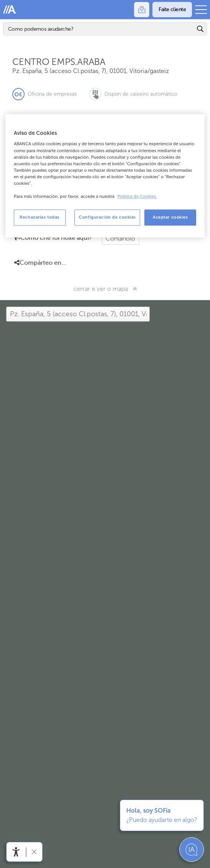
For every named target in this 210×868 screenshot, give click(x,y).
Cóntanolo (120, 238)
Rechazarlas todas (40, 217)
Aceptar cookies (170, 217)
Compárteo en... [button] (40, 263)
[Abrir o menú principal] (201, 10)
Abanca (10, 10)
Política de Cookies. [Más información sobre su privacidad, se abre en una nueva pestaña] (137, 197)
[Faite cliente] (172, 10)
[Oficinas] (142, 10)
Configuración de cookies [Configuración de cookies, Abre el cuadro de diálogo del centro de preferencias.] (107, 217)
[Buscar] (99, 29)
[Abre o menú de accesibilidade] (16, 852)
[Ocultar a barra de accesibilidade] (34, 852)
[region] (105, 176)
